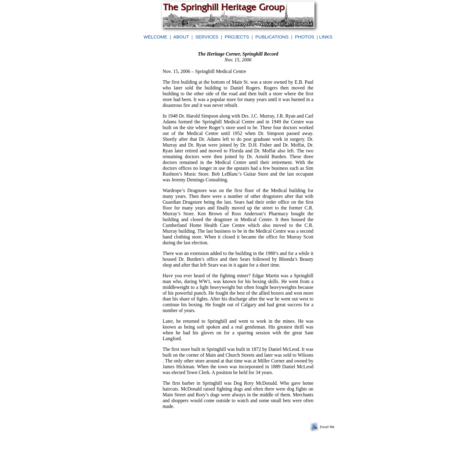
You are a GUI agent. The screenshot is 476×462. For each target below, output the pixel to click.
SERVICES (207, 37)
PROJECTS (237, 37)
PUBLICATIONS (272, 37)
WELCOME (155, 37)
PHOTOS (305, 37)
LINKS (326, 37)
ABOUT (181, 37)
